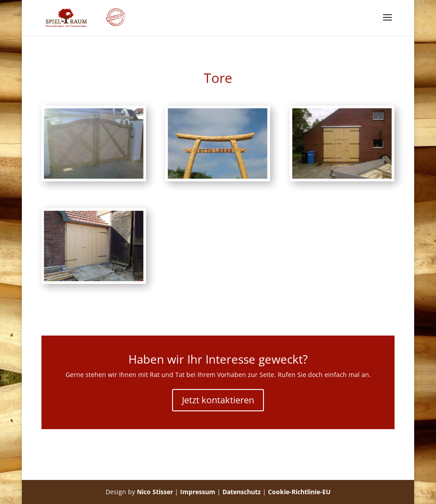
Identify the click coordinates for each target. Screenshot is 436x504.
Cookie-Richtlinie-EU (299, 492)
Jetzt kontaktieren (218, 400)
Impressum (198, 492)
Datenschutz (242, 492)
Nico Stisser (155, 492)
